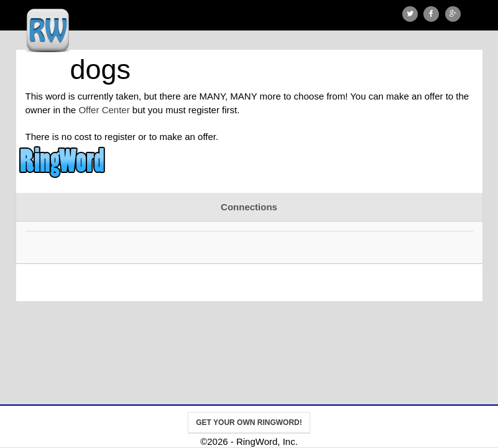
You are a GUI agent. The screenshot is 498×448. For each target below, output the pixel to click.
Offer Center (104, 110)
